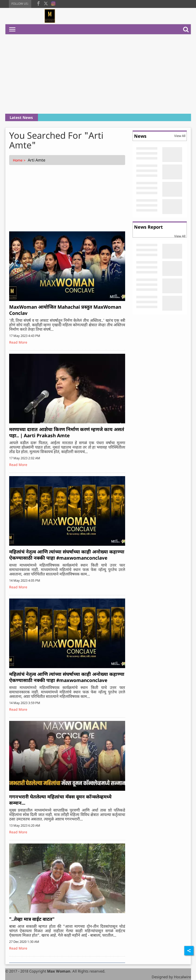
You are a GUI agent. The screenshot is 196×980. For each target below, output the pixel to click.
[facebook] (38, 3)
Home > (20, 160)
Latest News (21, 117)
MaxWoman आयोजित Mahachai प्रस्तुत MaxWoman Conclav (65, 310)
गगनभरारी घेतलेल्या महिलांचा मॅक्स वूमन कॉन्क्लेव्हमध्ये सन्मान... (60, 800)
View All (180, 136)
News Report (148, 227)
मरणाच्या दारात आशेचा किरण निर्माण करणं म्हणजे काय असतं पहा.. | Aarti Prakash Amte (67, 432)
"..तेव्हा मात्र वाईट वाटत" (32, 919)
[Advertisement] (98, 74)
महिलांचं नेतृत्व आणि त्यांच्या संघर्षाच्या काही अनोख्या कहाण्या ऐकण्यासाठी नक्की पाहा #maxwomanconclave (67, 555)
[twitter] (46, 3)
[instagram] (53, 3)
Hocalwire (182, 977)
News (140, 136)
